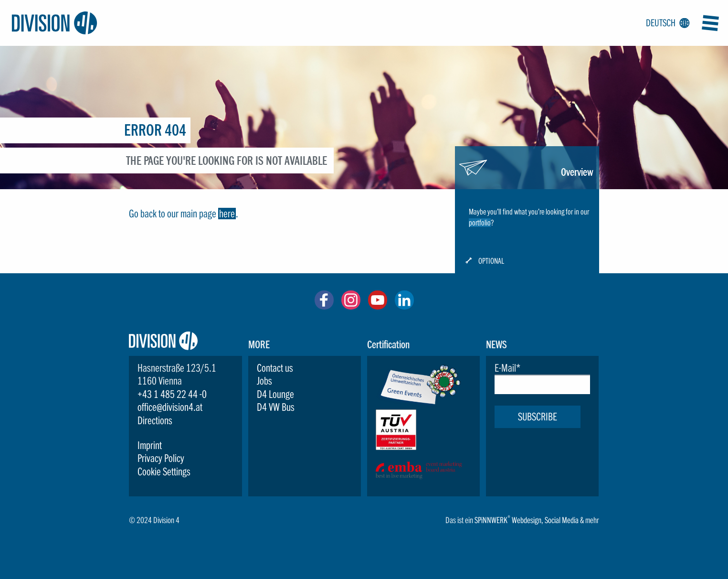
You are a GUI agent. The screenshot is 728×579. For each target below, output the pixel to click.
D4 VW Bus (276, 407)
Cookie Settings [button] (164, 472)
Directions (155, 420)
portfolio (480, 223)
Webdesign (527, 520)
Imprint (150, 445)
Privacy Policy (161, 458)
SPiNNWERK (491, 520)
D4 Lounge (275, 394)
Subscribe (538, 417)
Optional (491, 261)
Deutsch (666, 23)
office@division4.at (170, 407)
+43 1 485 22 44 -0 (172, 394)
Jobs (264, 381)
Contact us (275, 368)
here (227, 214)
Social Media (562, 520)
